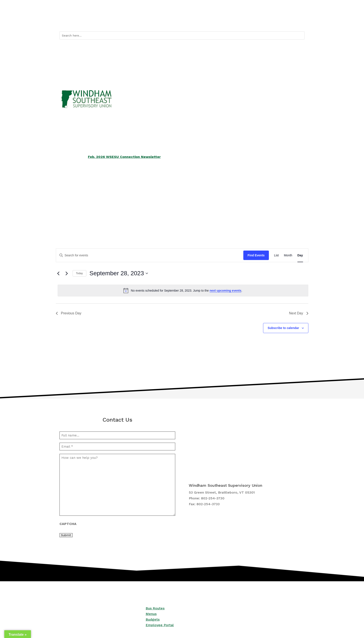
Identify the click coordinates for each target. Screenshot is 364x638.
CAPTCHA (68, 524)
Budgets (153, 619)
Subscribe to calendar (283, 328)
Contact (299, 22)
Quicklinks (236, 22)
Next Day (299, 313)
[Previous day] (58, 273)
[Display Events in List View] (276, 255)
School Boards (154, 200)
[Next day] (67, 273)
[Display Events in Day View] (300, 255)
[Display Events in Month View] (288, 255)
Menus (151, 614)
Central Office (278, 200)
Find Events (256, 255)
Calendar (281, 22)
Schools (66, 200)
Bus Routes (261, 22)
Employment (235, 200)
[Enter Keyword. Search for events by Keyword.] (150, 255)
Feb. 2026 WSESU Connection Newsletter (133, 157)
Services (107, 200)
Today (79, 273)
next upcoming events (225, 291)
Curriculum (193, 200)
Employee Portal (160, 625)
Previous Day (69, 313)
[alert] (183, 291)
